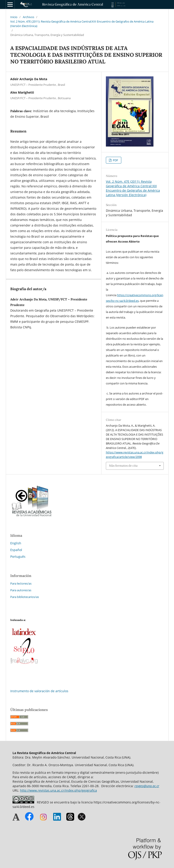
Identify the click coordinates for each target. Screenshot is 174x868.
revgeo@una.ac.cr (147, 786)
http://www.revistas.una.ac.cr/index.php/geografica (59, 790)
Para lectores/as (21, 583)
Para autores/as (21, 590)
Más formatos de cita (123, 466)
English (16, 543)
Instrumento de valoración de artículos (39, 691)
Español (16, 550)
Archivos (28, 17)
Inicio (14, 17)
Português (18, 557)
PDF (115, 160)
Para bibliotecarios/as (25, 597)
